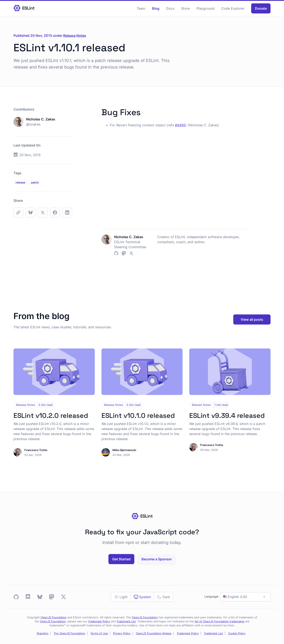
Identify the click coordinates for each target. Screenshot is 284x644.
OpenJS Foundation (54, 617)
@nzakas (33, 124)
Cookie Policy (237, 633)
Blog (156, 8)
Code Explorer (233, 8)
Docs (170, 8)
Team (141, 8)
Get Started (121, 559)
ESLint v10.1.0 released (138, 416)
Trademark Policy (99, 621)
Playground (205, 8)
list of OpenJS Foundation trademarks (220, 621)
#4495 (180, 125)
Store (185, 8)
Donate (261, 8)
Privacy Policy (122, 633)
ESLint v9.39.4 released (227, 416)
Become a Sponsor (157, 559)
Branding (43, 633)
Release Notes (75, 36)
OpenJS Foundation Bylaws (154, 633)
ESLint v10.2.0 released (51, 416)
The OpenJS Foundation (69, 633)
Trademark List (126, 621)
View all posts (252, 319)
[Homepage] (24, 8)
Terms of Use (99, 633)
